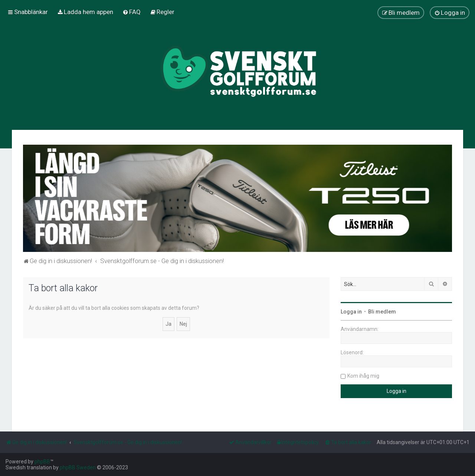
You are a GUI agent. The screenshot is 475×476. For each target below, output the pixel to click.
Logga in (351, 312)
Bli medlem (382, 312)
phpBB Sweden (78, 467)
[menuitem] (85, 12)
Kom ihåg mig (363, 376)
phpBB (42, 462)
